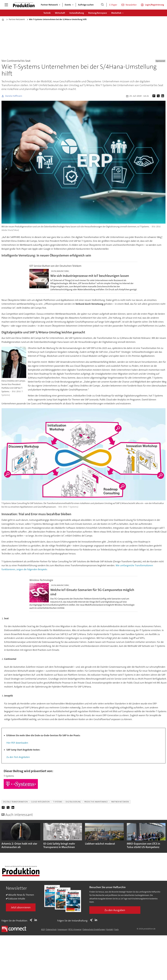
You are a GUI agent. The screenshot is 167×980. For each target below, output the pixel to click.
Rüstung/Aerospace (98, 13)
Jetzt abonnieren (21, 907)
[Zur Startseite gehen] (24, 5)
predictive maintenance (96, 802)
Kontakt (110, 929)
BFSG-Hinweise (75, 929)
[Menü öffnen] (6, 5)
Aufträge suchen (86, 5)
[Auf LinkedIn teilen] (163, 96)
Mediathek (116, 13)
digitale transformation (15, 802)
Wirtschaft (60, 13)
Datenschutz (51, 929)
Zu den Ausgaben (115, 910)
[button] (160, 836)
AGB (43, 929)
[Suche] (102, 5)
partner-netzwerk (120, 802)
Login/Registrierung (154, 5)
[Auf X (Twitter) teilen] (159, 96)
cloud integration (40, 802)
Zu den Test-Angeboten (18, 757)
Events (68, 5)
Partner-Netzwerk (49, 5)
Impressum (62, 929)
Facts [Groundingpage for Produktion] (117, 929)
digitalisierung (73, 802)
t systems (58, 802)
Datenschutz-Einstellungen (94, 929)
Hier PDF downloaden (17, 743)
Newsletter (131, 5)
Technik (47, 13)
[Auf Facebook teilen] (154, 96)
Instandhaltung (77, 13)
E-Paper (113, 5)
